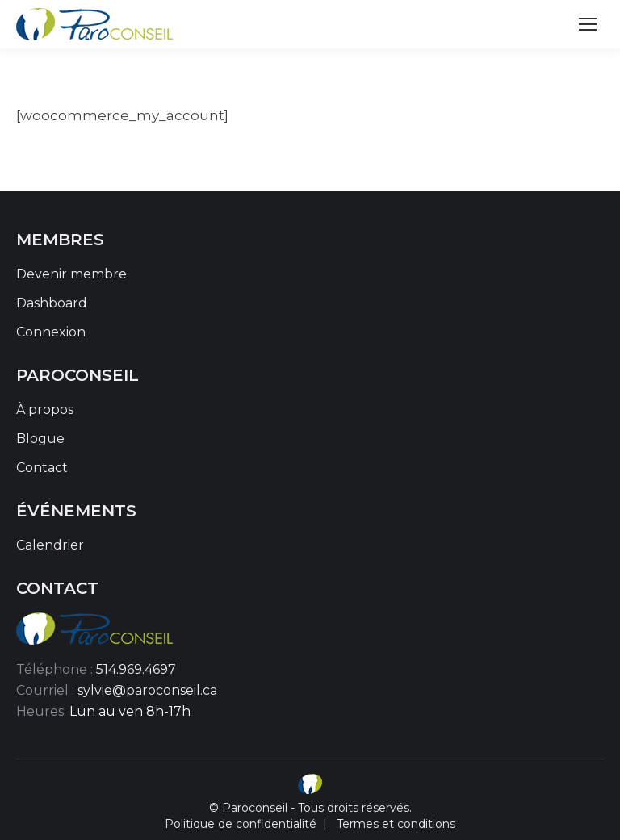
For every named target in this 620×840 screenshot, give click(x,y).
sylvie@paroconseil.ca (147, 690)
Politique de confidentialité (241, 824)
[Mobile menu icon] (588, 24)
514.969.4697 (136, 669)
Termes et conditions (396, 824)
